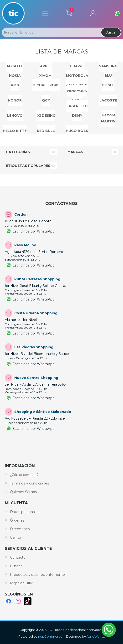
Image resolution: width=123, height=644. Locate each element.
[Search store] (51, 32)
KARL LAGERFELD (77, 103)
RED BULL (46, 131)
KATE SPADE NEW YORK (77, 88)
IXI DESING (46, 116)
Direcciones (20, 529)
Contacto (18, 557)
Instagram (18, 601)
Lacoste (108, 100)
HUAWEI (77, 66)
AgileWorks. (96, 636)
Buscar (111, 32)
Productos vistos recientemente (37, 575)
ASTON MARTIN (108, 118)
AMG (15, 85)
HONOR (15, 100)
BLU (108, 76)
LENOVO (15, 116)
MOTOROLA (77, 76)
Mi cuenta (93, 13)
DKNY (77, 116)
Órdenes (17, 520)
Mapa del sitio (22, 583)
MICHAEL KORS (46, 85)
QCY (46, 100)
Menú (45, 13)
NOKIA (15, 76)
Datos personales (25, 512)
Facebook (9, 601)
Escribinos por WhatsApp (33, 231)
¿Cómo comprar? (24, 475)
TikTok (28, 601)
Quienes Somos (23, 492)
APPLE (46, 66)
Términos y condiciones (30, 483)
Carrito (69, 12)
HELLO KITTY (15, 131)
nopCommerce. (51, 636)
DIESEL (108, 85)
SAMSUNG (108, 66)
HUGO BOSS (77, 131)
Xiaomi (46, 76)
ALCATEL (15, 66)
